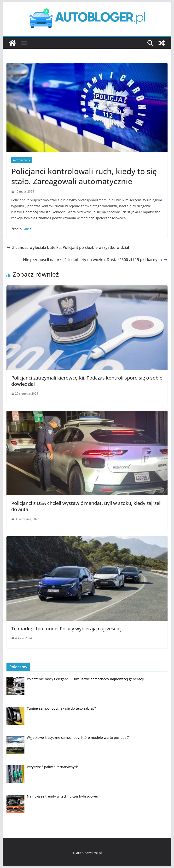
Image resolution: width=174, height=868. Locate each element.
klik (26, 229)
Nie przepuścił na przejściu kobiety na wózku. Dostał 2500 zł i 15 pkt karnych (95, 260)
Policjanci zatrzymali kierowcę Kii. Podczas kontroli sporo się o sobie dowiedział (87, 381)
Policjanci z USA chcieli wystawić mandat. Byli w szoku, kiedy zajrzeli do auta (86, 506)
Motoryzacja (22, 160)
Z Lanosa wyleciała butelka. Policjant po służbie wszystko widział (68, 247)
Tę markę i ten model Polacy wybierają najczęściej (66, 629)
